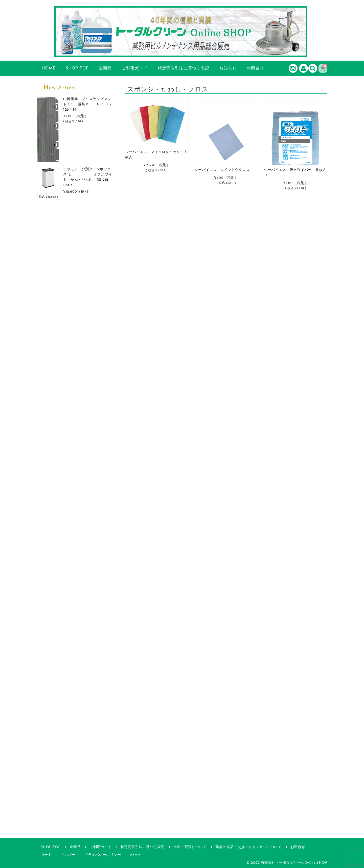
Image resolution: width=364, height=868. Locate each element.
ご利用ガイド (135, 68)
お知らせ (228, 68)
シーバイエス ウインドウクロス (222, 170)
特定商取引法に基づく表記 (184, 68)
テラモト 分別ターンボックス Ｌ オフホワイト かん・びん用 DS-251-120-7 (88, 177)
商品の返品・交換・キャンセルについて (248, 847)
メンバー (68, 855)
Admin (135, 855)
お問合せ (255, 68)
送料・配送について (190, 847)
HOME (49, 68)
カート (46, 855)
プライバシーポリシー (103, 855)
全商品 (105, 68)
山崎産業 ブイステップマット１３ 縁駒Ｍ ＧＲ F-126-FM (87, 104)
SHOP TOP (77, 68)
